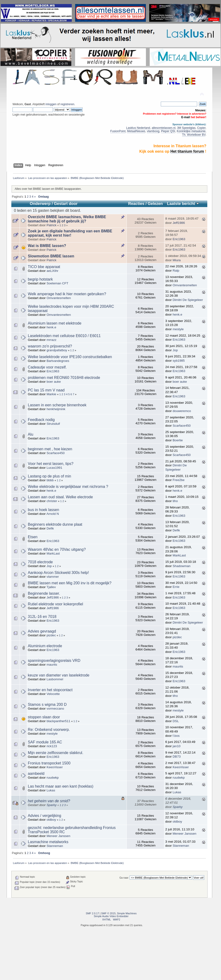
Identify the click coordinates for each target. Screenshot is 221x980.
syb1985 (179, 361)
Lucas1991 (54, 468)
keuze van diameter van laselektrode (59, 675)
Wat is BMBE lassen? (47, 246)
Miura (177, 260)
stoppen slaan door (44, 717)
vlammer (53, 577)
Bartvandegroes (58, 361)
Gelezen (155, 204)
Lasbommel (55, 679)
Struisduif (53, 424)
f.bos (176, 736)
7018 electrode (40, 562)
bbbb (50, 480)
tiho (175, 501)
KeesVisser (55, 767)
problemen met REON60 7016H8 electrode (64, 378)
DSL (176, 721)
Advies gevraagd (42, 631)
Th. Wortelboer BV (194, 135)
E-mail (186, 117)
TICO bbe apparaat (44, 267)
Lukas (51, 790)
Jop (175, 350)
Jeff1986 (179, 223)
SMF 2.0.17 (92, 913)
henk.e (177, 314)
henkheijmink (56, 409)
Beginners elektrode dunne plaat (55, 524)
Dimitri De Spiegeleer (188, 300)
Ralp (176, 271)
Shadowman (182, 566)
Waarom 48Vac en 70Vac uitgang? (57, 549)
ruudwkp (53, 778)
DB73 (177, 757)
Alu (31, 434)
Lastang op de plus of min (49, 476)
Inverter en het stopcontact (50, 690)
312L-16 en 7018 (42, 617)
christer (52, 501)
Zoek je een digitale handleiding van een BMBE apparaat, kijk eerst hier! (70, 233)
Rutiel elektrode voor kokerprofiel (55, 604)
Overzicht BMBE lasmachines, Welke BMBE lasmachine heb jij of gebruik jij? (67, 219)
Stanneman (55, 846)
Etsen (33, 537)
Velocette (53, 694)
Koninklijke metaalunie (191, 131)
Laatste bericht (183, 204)
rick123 (52, 746)
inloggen (51, 104)
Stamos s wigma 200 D (47, 705)
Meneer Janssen (58, 836)
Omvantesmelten (185, 285)
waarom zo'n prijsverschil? (50, 346)
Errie (176, 587)
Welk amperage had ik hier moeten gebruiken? (67, 294)
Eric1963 (179, 239)
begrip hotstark (40, 279)
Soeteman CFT (57, 283)
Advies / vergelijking (45, 816)
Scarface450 (182, 426)
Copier (201, 128)
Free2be (179, 480)
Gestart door (66, 204)
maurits (52, 665)
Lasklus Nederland (138, 128)
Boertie (178, 440)
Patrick (51, 225)
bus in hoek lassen (44, 510)
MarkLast (53, 553)
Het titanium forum (187, 151)
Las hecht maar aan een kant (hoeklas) (61, 786)
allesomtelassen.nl (164, 128)
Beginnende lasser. (44, 593)
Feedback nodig (41, 420)
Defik (50, 528)
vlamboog (153, 131)
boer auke (54, 382)
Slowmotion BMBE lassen (51, 256)
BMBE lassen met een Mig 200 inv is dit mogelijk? (70, 583)
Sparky (51, 805)
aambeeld (36, 774)
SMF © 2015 (108, 913)
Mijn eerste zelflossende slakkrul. (56, 753)
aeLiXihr (52, 271)
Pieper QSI (168, 131)
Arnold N (53, 514)
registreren (67, 104)
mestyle (178, 329)
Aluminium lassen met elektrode (55, 323)
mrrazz (51, 340)
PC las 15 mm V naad (46, 390)
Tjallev (51, 587)
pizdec (51, 635)
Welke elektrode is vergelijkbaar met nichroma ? (68, 487)
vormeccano (55, 709)
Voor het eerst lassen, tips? (51, 464)
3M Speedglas (186, 128)
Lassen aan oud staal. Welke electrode (60, 497)
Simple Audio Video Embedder (111, 916)
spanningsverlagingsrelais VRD (54, 661)
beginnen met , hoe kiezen (50, 449)
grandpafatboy (57, 350)
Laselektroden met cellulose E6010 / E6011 (64, 336)
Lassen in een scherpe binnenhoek (57, 405)
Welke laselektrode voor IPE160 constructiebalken (70, 357)
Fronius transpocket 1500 (49, 763)
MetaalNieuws (136, 131)
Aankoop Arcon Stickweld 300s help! (58, 573)
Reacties (136, 204)
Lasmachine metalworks (48, 842)
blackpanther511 (58, 721)
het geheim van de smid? (49, 801)
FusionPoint (118, 131)
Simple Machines (127, 913)
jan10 (176, 746)
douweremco (182, 411)
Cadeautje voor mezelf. (47, 367)
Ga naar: (124, 878)
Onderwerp (40, 204)
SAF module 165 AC (45, 742)
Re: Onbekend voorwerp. (49, 730)
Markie (51, 394)
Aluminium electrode (45, 646)
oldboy (51, 820)
